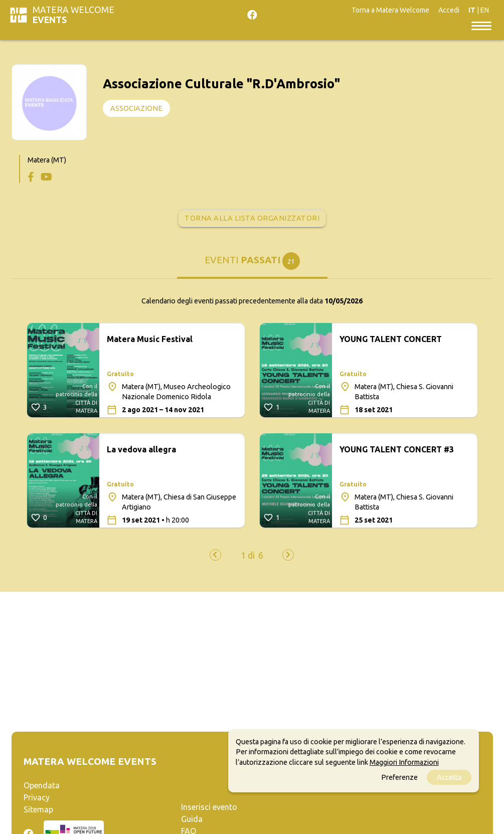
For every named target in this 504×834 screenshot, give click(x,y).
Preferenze (399, 777)
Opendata (42, 785)
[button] (248, 556)
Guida (192, 819)
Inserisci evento (209, 807)
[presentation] (215, 555)
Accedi (449, 10)
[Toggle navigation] (481, 25)
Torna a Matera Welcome (390, 10)
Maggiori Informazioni (404, 762)
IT (472, 10)
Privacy (37, 797)
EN (485, 10)
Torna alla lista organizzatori (252, 218)
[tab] (252, 265)
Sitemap (38, 809)
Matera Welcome (73, 15)
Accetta (449, 777)
